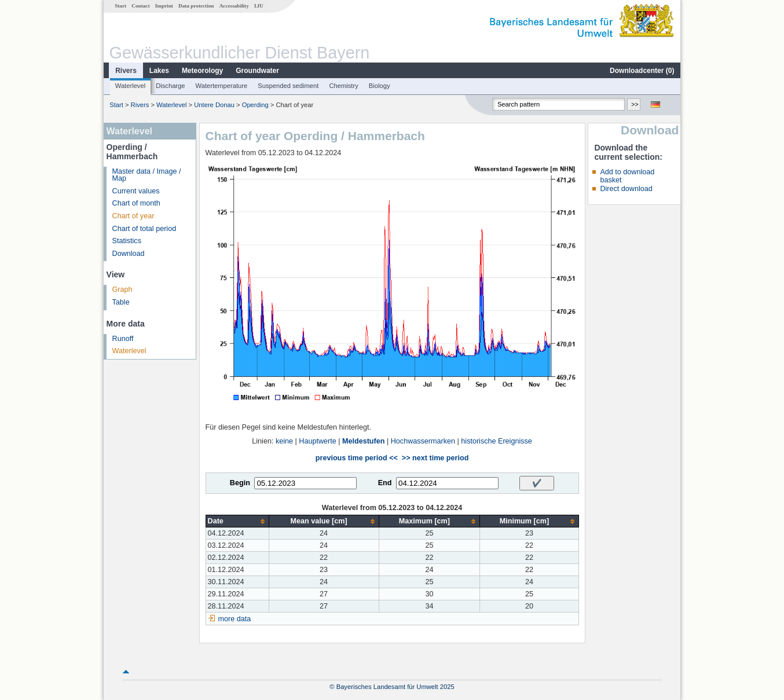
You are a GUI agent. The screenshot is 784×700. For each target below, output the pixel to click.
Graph (122, 289)
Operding (255, 105)
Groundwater (257, 71)
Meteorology (202, 71)
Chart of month (136, 203)
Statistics (127, 241)
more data (235, 619)
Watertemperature (222, 86)
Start (120, 6)
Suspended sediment (288, 86)
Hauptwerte (317, 441)
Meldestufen (363, 441)
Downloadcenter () (642, 71)
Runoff (123, 339)
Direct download (626, 189)
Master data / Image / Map (147, 175)
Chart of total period (144, 229)
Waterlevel (130, 86)
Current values (136, 191)
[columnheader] (237, 521)
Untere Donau (214, 105)
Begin (240, 483)
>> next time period (435, 458)
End (385, 483)
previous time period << (357, 458)
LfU (259, 6)
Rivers (126, 71)
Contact (140, 6)
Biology (380, 86)
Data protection (196, 6)
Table (121, 302)
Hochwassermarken (423, 441)
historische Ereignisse (497, 441)
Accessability (234, 6)
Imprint (164, 6)
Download (129, 254)
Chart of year (133, 216)
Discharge (170, 86)
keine (284, 441)
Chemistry (343, 86)
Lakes (159, 71)
